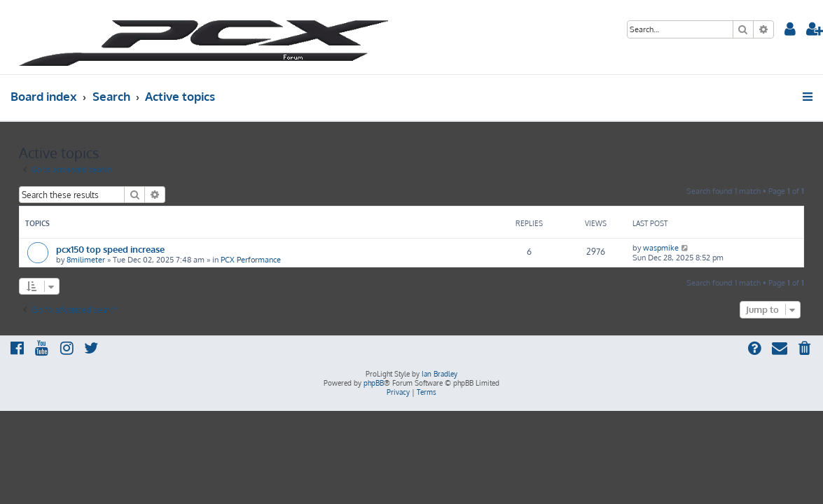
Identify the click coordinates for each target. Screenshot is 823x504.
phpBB (374, 383)
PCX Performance (251, 260)
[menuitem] (791, 30)
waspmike (661, 248)
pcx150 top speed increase (110, 249)
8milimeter (86, 260)
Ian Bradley (440, 374)
